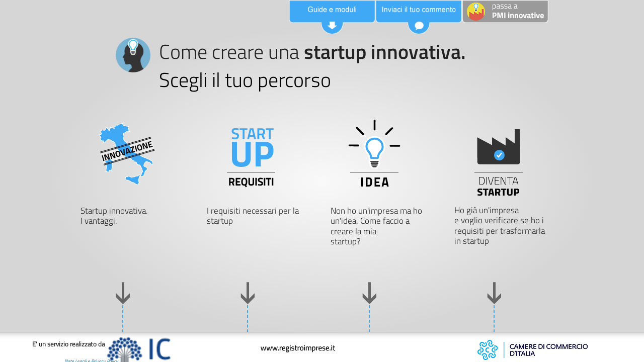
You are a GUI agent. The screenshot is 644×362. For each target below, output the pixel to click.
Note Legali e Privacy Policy (59, 355)
